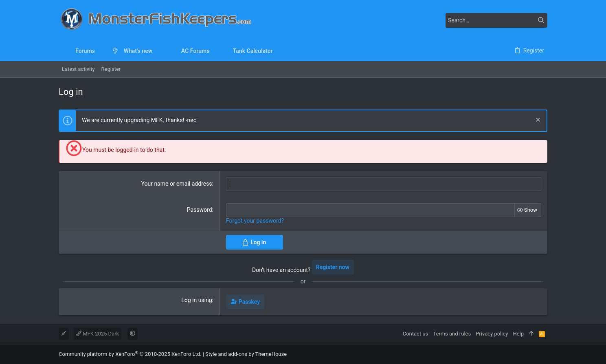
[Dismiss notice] (537, 121)
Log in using (197, 300)
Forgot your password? (255, 221)
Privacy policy (492, 334)
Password (200, 210)
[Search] (496, 20)
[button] (101, 51)
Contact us (416, 334)
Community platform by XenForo (130, 354)
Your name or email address (177, 184)
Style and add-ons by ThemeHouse (246, 354)
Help (518, 334)
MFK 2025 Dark (98, 334)
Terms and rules (452, 334)
